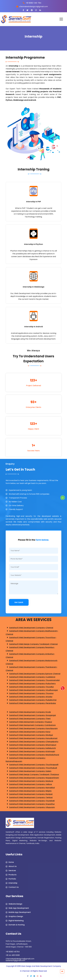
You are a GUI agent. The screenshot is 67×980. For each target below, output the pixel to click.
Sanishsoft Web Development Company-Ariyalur (29, 697)
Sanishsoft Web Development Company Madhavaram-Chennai (32, 632)
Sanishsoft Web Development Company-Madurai (29, 781)
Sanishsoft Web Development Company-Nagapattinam (32, 778)
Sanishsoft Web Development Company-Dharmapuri (31, 745)
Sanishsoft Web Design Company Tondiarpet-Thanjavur (32, 774)
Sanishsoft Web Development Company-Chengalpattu (32, 742)
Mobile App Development (20, 912)
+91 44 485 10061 (13, 955)
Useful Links (14, 855)
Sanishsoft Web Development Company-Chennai (29, 628)
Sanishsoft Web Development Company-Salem (28, 771)
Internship (13, 883)
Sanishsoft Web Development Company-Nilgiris (29, 791)
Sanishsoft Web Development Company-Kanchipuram (32, 728)
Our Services (14, 896)
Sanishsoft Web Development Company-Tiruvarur (30, 693)
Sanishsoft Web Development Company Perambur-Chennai (30, 649)
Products (12, 875)
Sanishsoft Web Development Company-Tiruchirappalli (32, 765)
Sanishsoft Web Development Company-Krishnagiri (30, 751)
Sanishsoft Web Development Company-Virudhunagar (32, 690)
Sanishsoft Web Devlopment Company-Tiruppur (29, 722)
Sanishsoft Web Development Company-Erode (28, 712)
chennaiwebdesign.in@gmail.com (20, 959)
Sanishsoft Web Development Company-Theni (28, 719)
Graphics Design (16, 916)
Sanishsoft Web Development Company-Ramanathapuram (26, 759)
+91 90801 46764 (13, 952)
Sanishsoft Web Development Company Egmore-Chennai (33, 674)
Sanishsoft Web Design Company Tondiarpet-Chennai (32, 644)
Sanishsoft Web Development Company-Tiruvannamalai (33, 680)
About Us (13, 866)
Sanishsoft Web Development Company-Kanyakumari (32, 738)
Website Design (15, 904)
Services (12, 871)
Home (11, 862)
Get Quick (19, 602)
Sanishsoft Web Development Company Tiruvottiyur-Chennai (31, 639)
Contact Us (14, 887)
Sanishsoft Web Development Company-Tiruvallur (30, 687)
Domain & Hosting (17, 925)
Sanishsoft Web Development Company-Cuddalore (30, 677)
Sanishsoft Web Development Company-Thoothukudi (31, 768)
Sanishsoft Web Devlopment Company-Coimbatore (31, 725)
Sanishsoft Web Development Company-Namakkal (30, 788)
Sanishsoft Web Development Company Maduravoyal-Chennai (32, 662)
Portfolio (12, 879)
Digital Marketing (16, 921)
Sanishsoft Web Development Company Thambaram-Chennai (31, 669)
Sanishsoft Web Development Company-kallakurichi (31, 748)
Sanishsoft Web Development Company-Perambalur (31, 703)
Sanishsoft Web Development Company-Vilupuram (30, 807)
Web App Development (19, 908)
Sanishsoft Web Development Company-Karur (28, 732)
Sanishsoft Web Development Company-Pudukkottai (31, 700)
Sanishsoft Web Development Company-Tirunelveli (30, 801)
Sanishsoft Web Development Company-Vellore (29, 784)
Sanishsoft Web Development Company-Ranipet (29, 794)
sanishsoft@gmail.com (15, 961)
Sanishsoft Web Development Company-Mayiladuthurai (32, 755)
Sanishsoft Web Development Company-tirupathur (30, 804)
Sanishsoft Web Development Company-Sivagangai (31, 715)
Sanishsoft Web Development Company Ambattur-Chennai (30, 655)
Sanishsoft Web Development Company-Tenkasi (29, 797)
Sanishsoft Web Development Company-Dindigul (29, 735)
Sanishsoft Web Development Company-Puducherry (31, 684)
